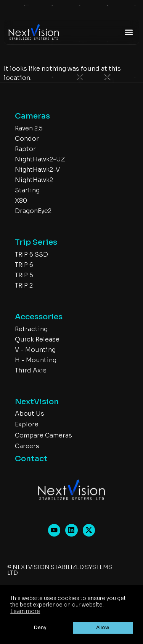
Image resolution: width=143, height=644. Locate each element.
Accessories (39, 317)
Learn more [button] (25, 611)
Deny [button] (40, 628)
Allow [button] (103, 628)
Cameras (32, 116)
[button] (129, 32)
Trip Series (36, 242)
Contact (31, 459)
